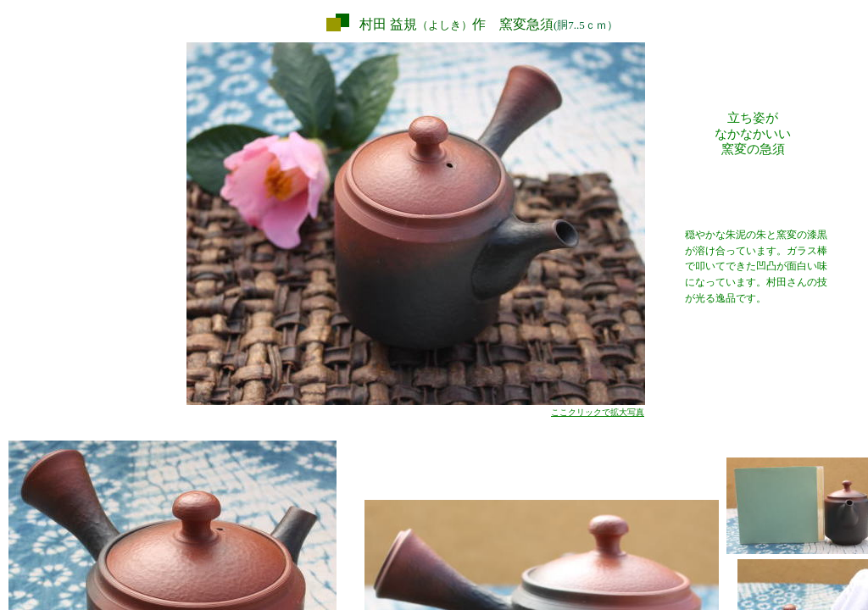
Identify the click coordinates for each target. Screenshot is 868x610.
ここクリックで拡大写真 (598, 412)
